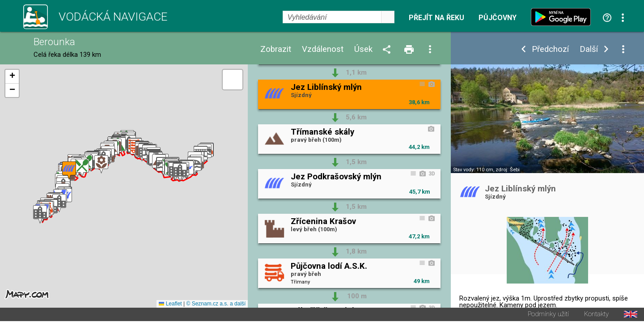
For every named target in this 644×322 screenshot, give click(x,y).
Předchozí (550, 49)
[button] (40, 215)
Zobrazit (276, 49)
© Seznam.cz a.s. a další (216, 305)
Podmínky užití (548, 315)
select (388, 17)
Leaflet (170, 305)
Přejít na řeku (436, 18)
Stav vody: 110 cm (473, 170)
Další (589, 49)
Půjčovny (498, 18)
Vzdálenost (323, 49)
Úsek (363, 49)
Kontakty (596, 315)
